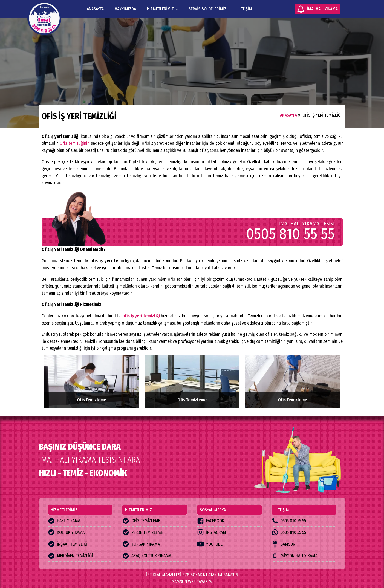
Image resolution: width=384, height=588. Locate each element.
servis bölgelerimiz (207, 9)
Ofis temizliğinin (75, 143)
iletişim (245, 9)
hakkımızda (125, 9)
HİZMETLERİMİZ (160, 9)
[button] (317, 9)
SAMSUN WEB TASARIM (192, 582)
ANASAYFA (95, 9)
